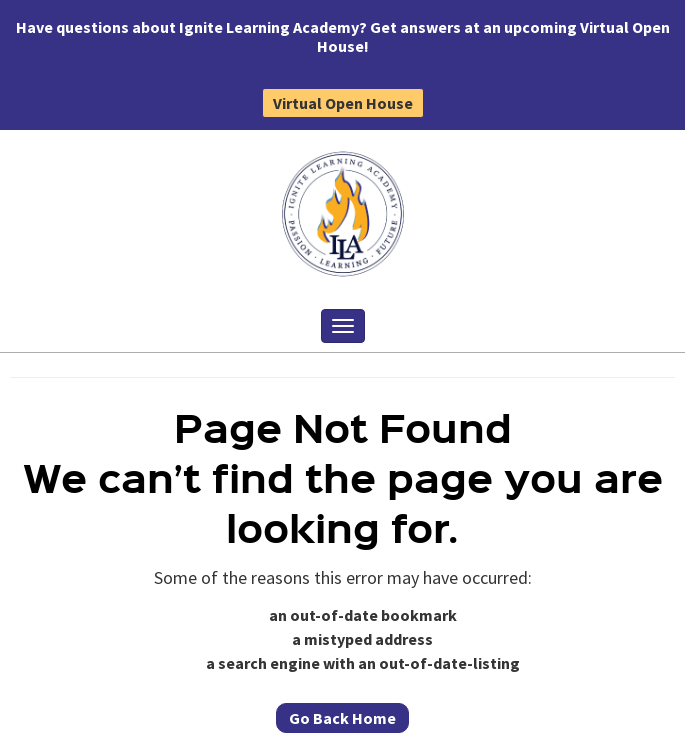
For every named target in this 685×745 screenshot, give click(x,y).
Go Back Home (342, 718)
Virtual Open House (343, 103)
